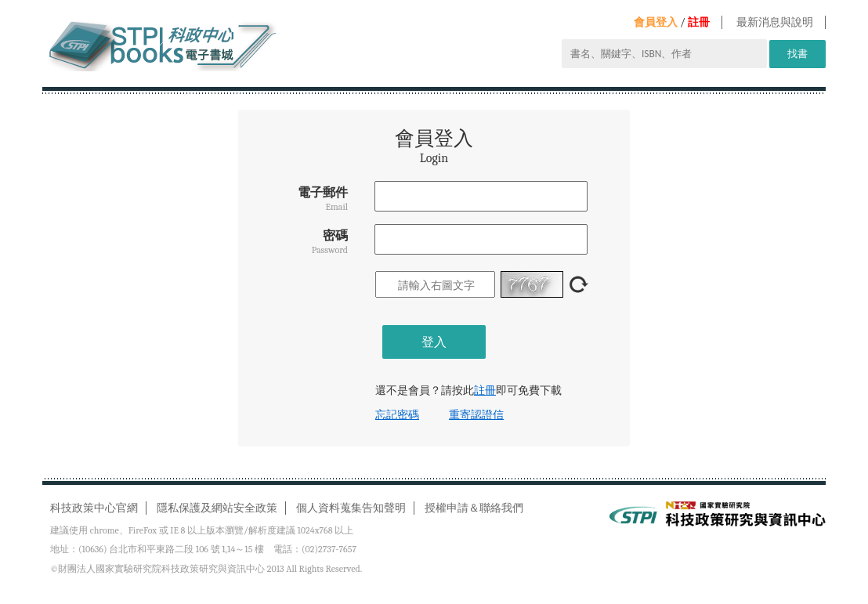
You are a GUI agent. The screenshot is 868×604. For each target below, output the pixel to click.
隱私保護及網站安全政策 (217, 508)
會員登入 (656, 22)
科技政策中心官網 (94, 508)
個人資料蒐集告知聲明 (351, 508)
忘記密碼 (397, 415)
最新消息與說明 (775, 22)
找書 (797, 54)
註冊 (699, 22)
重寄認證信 (476, 415)
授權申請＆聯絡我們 (474, 508)
